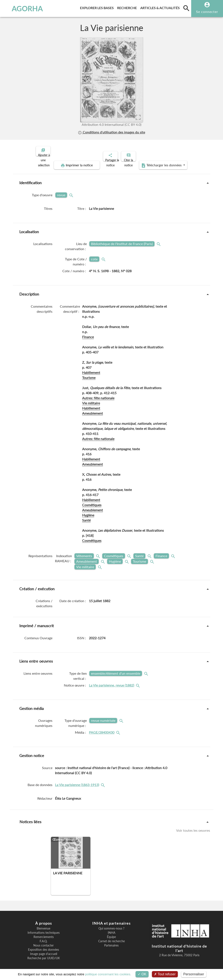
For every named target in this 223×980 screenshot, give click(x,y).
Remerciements (44, 933)
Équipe (111, 933)
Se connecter (207, 12)
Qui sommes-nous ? (111, 925)
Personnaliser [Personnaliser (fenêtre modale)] (194, 974)
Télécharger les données (159, 162)
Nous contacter (43, 942)
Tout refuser (165, 974)
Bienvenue (43, 925)
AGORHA (22, 8)
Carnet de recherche (111, 938)
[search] (186, 8)
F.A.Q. (43, 938)
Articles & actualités (161, 7)
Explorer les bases (98, 7)
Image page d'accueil (44, 950)
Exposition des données (43, 946)
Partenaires (111, 942)
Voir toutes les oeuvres (193, 827)
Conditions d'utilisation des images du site (111, 132)
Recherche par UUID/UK (44, 955)
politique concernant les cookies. (108, 974)
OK (142, 974)
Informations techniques (44, 929)
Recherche (128, 7)
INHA (111, 929)
